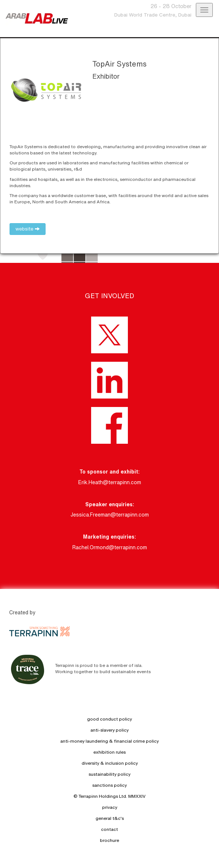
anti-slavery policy (109, 730)
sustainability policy (109, 774)
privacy (110, 807)
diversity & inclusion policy (110, 763)
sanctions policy (109, 785)
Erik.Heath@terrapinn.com (110, 482)
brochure (109, 840)
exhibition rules (109, 752)
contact (109, 829)
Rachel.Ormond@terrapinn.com (110, 547)
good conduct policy (109, 719)
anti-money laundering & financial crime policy (109, 741)
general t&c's (110, 818)
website (28, 229)
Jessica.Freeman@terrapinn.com (110, 515)
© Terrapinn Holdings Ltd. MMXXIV (109, 796)
